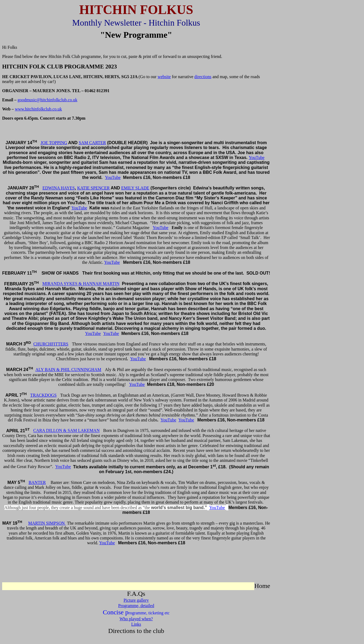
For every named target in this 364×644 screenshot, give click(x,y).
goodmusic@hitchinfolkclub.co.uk (47, 100)
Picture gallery (136, 600)
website (164, 77)
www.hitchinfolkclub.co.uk (38, 109)
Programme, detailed (136, 606)
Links (136, 624)
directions (203, 77)
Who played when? (136, 619)
